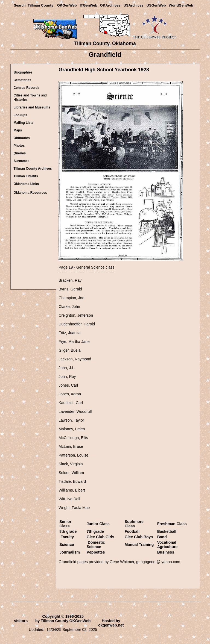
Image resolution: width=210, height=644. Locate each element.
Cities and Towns (27, 95)
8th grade (68, 531)
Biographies (23, 72)
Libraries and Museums (32, 107)
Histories (20, 100)
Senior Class (65, 524)
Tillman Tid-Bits (26, 176)
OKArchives (110, 5)
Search (20, 5)
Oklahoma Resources (30, 193)
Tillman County (40, 5)
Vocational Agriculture (167, 545)
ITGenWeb (89, 5)
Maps (18, 130)
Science (67, 545)
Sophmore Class (134, 524)
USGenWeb (156, 5)
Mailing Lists (23, 123)
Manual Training (139, 545)
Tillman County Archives (33, 169)
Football (132, 531)
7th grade (95, 531)
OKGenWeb (67, 5)
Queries (20, 153)
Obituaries (21, 138)
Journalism (70, 552)
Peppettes (96, 552)
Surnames (21, 161)
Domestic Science (96, 545)
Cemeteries (22, 80)
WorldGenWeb (181, 5)
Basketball (167, 531)
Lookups (20, 115)
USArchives (134, 5)
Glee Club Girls (100, 537)
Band (162, 537)
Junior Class (98, 524)
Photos (19, 146)
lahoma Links (26, 184)
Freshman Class (172, 524)
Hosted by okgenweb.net (111, 623)
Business (166, 552)
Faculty (67, 537)
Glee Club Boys (139, 537)
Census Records (26, 88)
